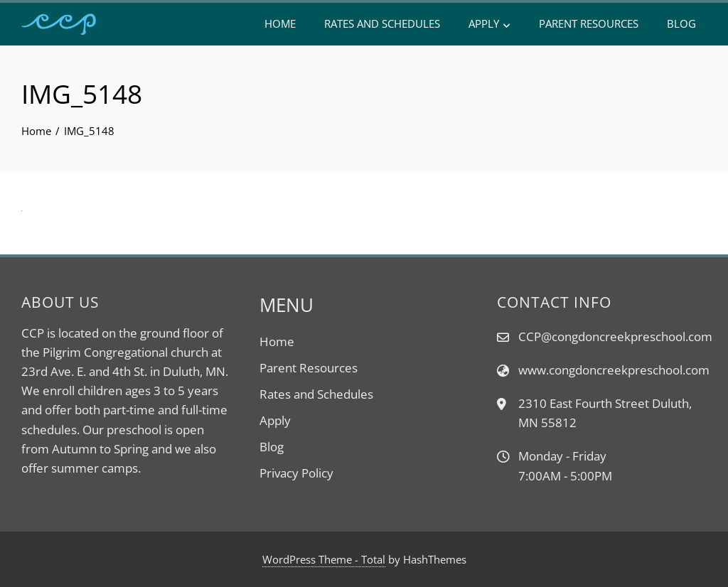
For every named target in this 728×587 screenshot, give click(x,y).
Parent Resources (589, 23)
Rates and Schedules (382, 23)
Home (280, 23)
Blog (681, 23)
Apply (489, 24)
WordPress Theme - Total (324, 559)
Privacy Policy (296, 473)
